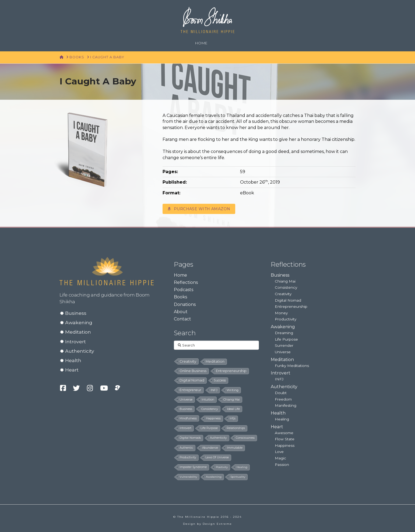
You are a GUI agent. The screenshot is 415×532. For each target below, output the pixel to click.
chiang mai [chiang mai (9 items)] (232, 399)
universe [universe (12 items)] (186, 399)
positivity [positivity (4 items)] (222, 467)
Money (281, 313)
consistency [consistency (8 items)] (210, 409)
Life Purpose (286, 339)
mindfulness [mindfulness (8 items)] (188, 418)
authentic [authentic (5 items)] (186, 448)
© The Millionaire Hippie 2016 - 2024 (207, 517)
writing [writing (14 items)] (233, 390)
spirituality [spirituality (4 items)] (238, 477)
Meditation (78, 332)
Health (73, 360)
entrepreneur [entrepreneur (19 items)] (190, 390)
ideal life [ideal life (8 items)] (233, 409)
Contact (182, 319)
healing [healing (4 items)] (242, 467)
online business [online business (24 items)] (193, 371)
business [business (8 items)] (186, 409)
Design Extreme (217, 524)
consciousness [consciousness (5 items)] (245, 438)
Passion (282, 465)
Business (76, 313)
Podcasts (184, 290)
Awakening (79, 322)
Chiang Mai (285, 281)
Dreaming (284, 333)
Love (279, 452)
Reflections (186, 282)
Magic (280, 458)
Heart (72, 370)
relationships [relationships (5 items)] (236, 428)
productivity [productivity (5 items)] (188, 457)
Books (180, 297)
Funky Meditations (292, 366)
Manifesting (286, 405)
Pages (184, 264)
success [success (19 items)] (220, 380)
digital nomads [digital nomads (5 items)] (190, 438)
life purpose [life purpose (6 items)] (209, 428)
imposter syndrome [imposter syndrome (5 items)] (193, 467)
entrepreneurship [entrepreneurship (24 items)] (231, 371)
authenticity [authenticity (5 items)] (218, 438)
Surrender (284, 345)
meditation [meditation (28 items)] (215, 361)
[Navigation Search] (219, 43)
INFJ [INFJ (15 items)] (214, 390)
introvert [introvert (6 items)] (185, 428)
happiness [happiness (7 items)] (213, 418)
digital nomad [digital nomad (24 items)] (192, 380)
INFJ (279, 379)
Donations (185, 304)
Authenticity (80, 351)
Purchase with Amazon (199, 209)
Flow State (285, 439)
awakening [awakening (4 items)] (214, 477)
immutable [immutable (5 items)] (235, 448)
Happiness (285, 445)
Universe (283, 352)
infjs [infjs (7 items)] (233, 418)
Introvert (75, 342)
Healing (282, 419)
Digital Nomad (288, 300)
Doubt (281, 393)
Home (180, 275)
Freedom (283, 399)
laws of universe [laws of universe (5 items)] (217, 457)
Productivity (286, 319)
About (181, 312)
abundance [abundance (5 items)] (210, 448)
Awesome (284, 433)
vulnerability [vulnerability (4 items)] (188, 477)
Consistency (286, 287)
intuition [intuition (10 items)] (208, 399)
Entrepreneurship (291, 306)
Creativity (283, 294)
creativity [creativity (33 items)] (188, 361)
